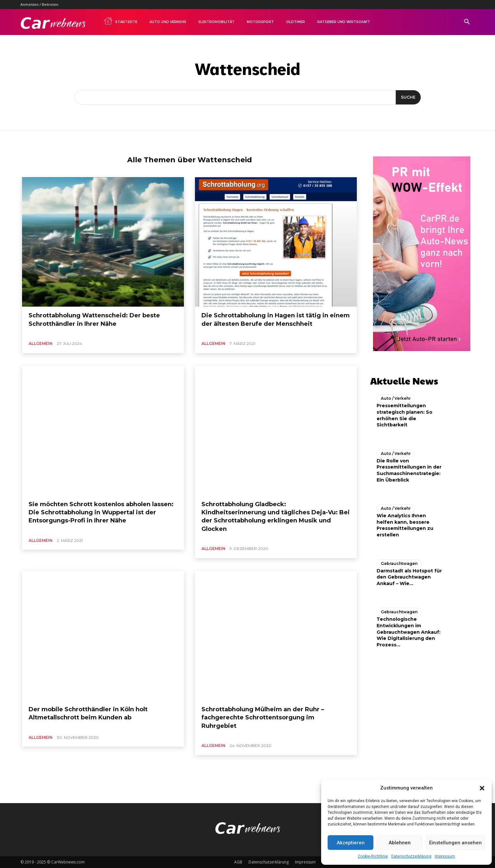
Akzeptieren (351, 843)
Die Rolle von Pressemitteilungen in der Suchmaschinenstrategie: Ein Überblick (409, 468)
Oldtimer (296, 22)
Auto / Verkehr (396, 397)
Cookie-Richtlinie (373, 856)
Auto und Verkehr (168, 22)
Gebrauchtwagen (399, 562)
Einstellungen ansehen (455, 843)
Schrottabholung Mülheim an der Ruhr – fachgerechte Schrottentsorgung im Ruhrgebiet (263, 717)
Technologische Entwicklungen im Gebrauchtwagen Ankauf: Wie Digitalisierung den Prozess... (409, 630)
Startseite (120, 21)
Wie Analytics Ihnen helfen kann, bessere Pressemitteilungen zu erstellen (405, 524)
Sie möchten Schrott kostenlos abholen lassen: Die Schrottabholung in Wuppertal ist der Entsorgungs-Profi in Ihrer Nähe (101, 512)
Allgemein (41, 343)
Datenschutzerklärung (411, 856)
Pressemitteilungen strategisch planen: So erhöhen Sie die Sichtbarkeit (404, 414)
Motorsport (260, 22)
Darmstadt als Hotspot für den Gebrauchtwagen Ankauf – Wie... (409, 575)
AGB (238, 862)
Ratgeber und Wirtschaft (344, 22)
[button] (482, 788)
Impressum (445, 856)
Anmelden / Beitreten (39, 4)
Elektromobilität (217, 22)
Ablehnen (400, 843)
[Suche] (407, 97)
